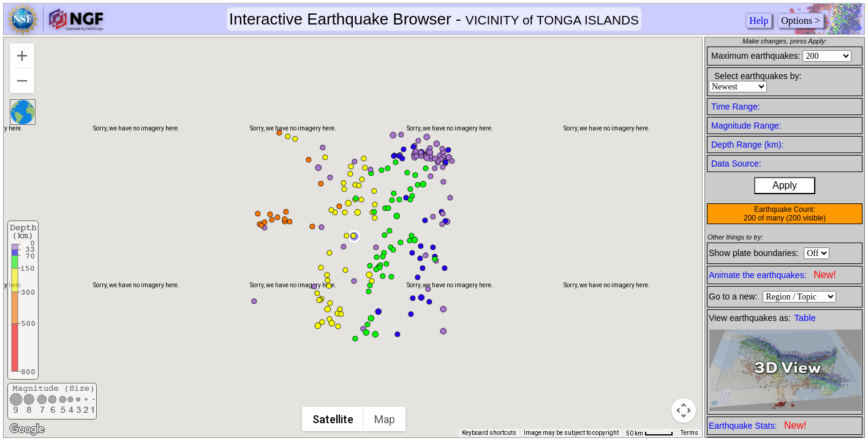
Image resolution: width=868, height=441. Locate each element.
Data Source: (736, 164)
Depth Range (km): (747, 145)
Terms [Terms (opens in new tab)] (689, 433)
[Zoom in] (22, 56)
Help (759, 21)
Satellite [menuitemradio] (333, 419)
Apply (785, 185)
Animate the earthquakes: (772, 275)
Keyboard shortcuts (489, 433)
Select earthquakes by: (758, 76)
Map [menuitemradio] (385, 419)
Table (805, 318)
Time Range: (736, 107)
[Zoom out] (22, 81)
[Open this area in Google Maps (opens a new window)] (27, 429)
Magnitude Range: (746, 126)
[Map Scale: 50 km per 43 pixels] (650, 433)
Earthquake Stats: (757, 425)
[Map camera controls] (684, 410)
